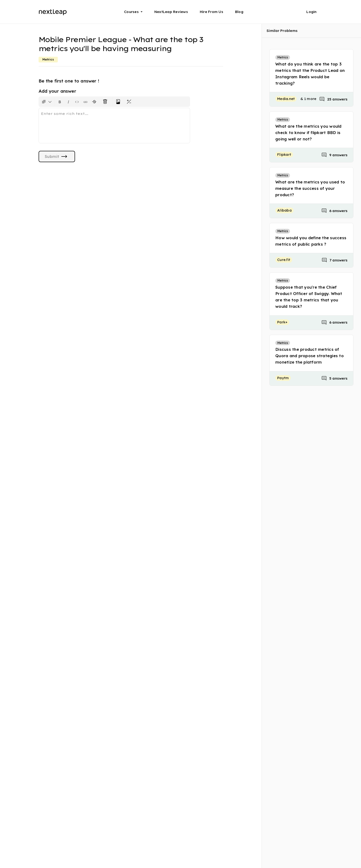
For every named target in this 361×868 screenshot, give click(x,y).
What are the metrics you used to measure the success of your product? (310, 188)
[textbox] (114, 126)
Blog (239, 12)
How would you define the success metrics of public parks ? (311, 241)
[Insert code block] (77, 102)
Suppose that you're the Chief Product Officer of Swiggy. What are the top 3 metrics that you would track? (309, 297)
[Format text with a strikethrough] (95, 102)
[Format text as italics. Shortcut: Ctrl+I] (68, 102)
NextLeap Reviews (171, 12)
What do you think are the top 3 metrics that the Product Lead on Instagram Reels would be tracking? (310, 74)
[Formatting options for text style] (47, 102)
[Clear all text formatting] (106, 102)
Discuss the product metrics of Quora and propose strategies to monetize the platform (310, 356)
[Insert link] (85, 102)
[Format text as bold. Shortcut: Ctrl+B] (60, 102)
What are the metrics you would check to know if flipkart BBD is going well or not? (308, 132)
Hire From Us (212, 12)
